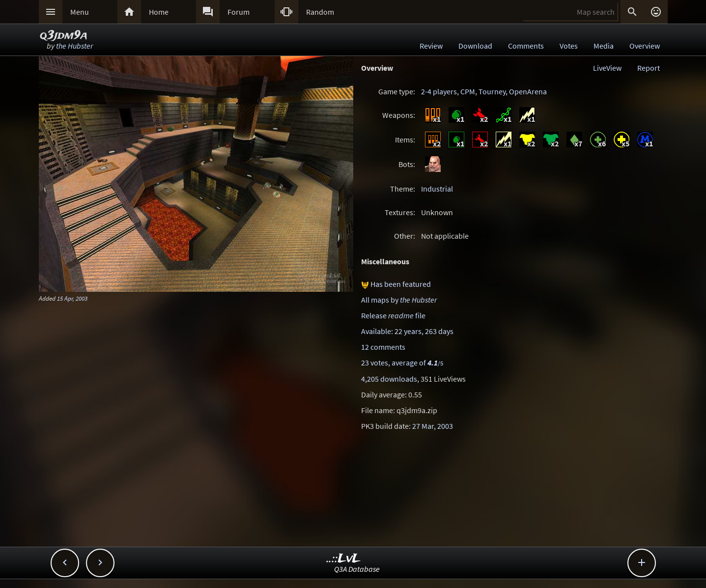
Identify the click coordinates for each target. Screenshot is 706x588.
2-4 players (439, 91)
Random (320, 12)
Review (431, 46)
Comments (526, 46)
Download (475, 46)
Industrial (437, 189)
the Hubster (74, 46)
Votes (569, 46)
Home (159, 12)
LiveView (607, 68)
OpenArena (528, 91)
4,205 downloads (389, 379)
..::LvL (344, 559)
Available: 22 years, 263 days (407, 331)
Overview (645, 46)
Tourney (492, 91)
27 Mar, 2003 (433, 426)
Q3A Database (357, 569)
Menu (80, 12)
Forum (239, 12)
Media (604, 46)
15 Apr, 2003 (72, 298)
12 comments (383, 347)
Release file (393, 315)
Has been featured (401, 284)
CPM (468, 91)
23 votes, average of (402, 363)
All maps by (399, 300)
